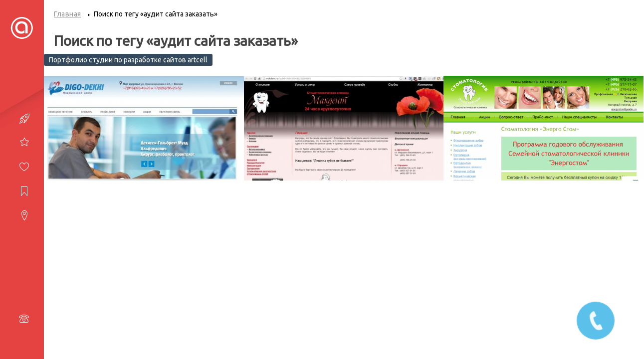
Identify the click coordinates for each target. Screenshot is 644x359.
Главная (68, 14)
